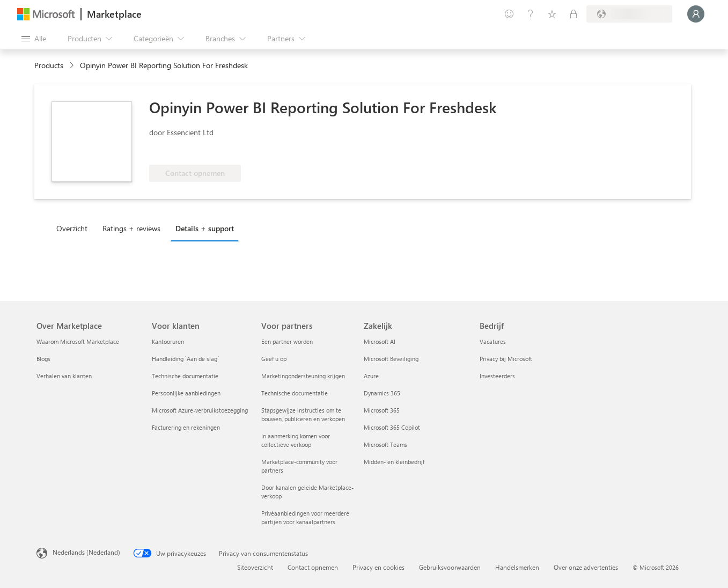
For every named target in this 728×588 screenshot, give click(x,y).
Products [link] (49, 65)
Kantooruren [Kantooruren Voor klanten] (168, 341)
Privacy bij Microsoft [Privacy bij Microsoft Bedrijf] (506, 359)
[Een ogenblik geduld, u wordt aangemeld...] (696, 14)
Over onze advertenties (586, 567)
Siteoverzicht (255, 567)
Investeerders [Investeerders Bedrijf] (497, 376)
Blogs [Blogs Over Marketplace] (43, 359)
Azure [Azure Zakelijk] (371, 376)
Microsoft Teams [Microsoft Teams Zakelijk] (385, 444)
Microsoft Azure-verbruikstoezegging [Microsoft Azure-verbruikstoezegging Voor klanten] (200, 410)
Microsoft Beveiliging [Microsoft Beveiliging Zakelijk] (391, 359)
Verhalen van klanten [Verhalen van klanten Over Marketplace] (64, 376)
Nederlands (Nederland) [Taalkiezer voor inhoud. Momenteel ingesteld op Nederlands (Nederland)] (86, 552)
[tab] (75, 228)
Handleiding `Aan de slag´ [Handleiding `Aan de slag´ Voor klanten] (185, 359)
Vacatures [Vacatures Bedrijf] (493, 341)
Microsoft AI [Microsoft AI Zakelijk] (380, 341)
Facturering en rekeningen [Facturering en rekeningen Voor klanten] (186, 427)
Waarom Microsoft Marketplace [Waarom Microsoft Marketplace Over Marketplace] (78, 341)
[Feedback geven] (509, 14)
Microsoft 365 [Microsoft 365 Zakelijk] (382, 410)
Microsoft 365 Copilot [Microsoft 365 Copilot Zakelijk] (392, 427)
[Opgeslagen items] (552, 14)
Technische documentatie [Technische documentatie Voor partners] (295, 393)
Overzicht (72, 228)
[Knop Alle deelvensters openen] (34, 39)
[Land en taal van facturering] (629, 14)
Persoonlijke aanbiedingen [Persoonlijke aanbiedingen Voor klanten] (186, 393)
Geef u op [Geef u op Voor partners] (274, 359)
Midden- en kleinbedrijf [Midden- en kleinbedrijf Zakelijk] (394, 462)
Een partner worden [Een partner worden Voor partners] (287, 341)
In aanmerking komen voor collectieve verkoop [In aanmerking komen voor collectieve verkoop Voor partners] (296, 440)
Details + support (205, 228)
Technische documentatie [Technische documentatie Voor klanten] (185, 376)
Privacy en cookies (378, 567)
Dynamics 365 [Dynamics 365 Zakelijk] (382, 393)
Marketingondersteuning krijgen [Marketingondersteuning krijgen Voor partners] (303, 376)
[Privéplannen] (573, 14)
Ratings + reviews (131, 228)
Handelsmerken (517, 567)
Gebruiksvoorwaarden (450, 567)
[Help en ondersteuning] (531, 14)
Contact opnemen (313, 567)
